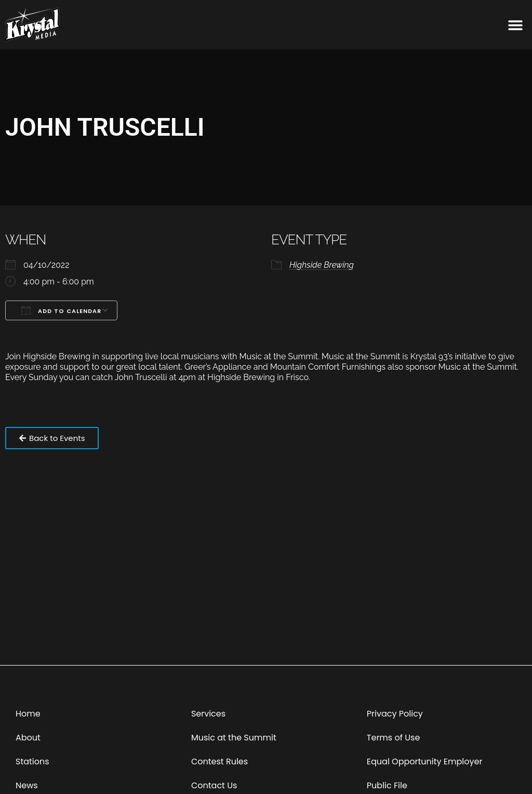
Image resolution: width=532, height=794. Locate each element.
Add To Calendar (61, 310)
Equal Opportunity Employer (425, 762)
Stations (32, 762)
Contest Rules (220, 762)
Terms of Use (394, 738)
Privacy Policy (395, 714)
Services (208, 714)
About (28, 738)
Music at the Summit (234, 738)
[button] (515, 25)
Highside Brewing (322, 265)
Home (28, 714)
